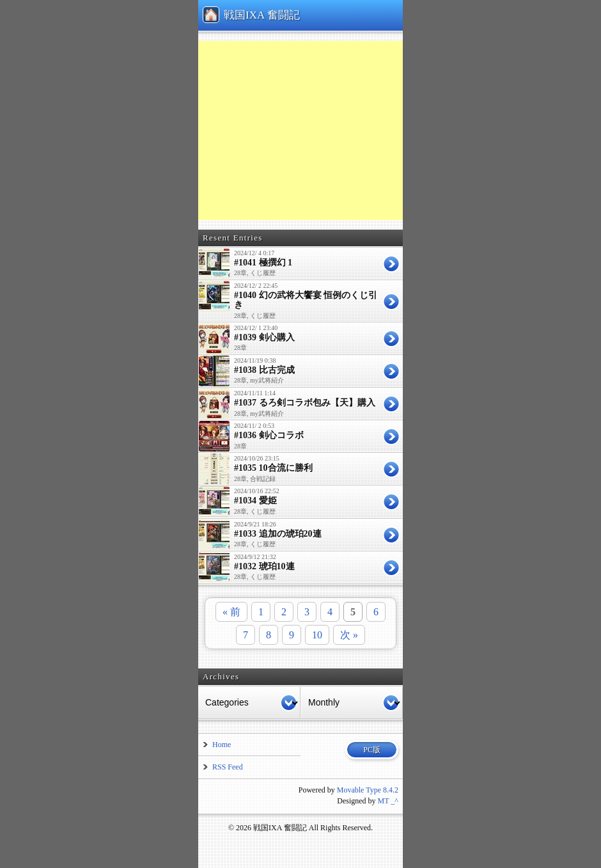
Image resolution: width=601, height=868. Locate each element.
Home (222, 745)
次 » (349, 635)
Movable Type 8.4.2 (368, 790)
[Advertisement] (352, 130)
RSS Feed (228, 767)
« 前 (231, 612)
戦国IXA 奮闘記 (262, 15)
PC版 (372, 750)
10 (317, 635)
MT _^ (388, 801)
